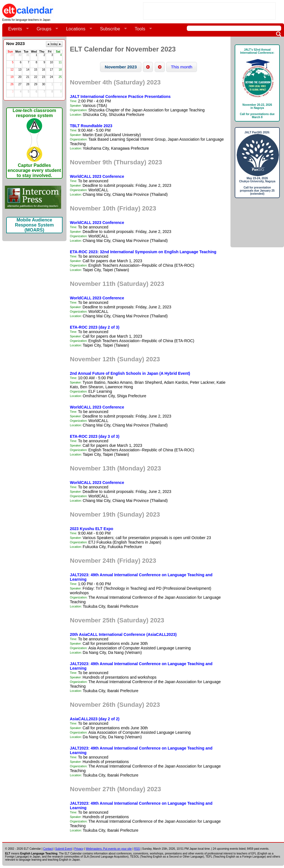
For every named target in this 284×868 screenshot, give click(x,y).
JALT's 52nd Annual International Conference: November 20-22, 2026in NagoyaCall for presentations (257, 83)
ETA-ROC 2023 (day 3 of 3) (95, 436)
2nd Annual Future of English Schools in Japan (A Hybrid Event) (130, 373)
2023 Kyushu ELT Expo (92, 529)
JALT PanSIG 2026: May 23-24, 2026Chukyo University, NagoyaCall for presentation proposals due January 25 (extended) (257, 163)
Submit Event (64, 849)
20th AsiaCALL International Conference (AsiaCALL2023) (123, 634)
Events (16, 29)
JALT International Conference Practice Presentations (120, 97)
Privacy (79, 849)
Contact (48, 849)
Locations (77, 29)
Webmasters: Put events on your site (109, 849)
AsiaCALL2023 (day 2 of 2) (95, 719)
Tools (141, 29)
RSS (137, 849)
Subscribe (111, 29)
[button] (121, 67)
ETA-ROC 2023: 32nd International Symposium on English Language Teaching (143, 252)
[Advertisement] (209, 11)
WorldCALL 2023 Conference (97, 176)
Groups (45, 29)
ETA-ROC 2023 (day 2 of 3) (95, 327)
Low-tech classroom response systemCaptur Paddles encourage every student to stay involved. (34, 143)
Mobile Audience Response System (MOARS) (34, 225)
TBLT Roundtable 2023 (91, 126)
